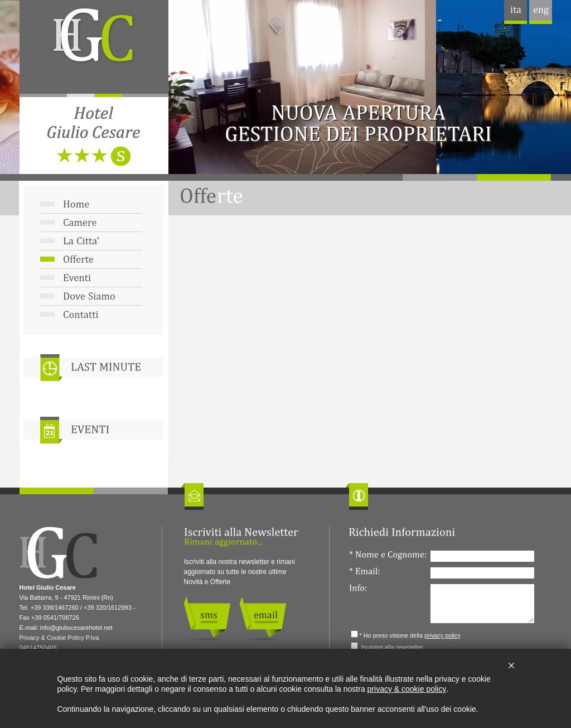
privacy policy (442, 635)
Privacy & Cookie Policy (52, 638)
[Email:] (482, 573)
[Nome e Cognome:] (482, 556)
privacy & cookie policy (407, 689)
